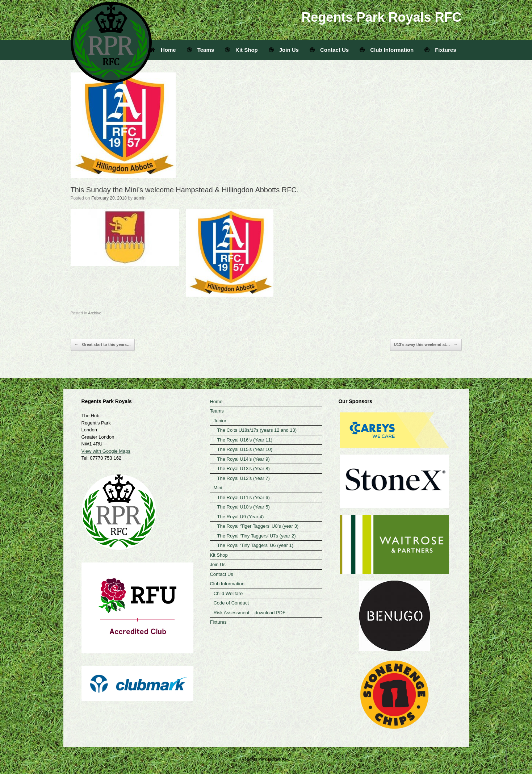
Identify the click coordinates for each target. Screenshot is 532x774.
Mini (218, 488)
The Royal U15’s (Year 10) (244, 449)
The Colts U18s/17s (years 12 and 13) (257, 430)
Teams (200, 50)
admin (140, 198)
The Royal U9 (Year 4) (240, 517)
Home (163, 50)
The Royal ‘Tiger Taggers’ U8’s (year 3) (258, 526)
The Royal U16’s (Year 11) (244, 440)
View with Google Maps (106, 451)
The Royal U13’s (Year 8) (243, 468)
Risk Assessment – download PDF (249, 613)
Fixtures (440, 50)
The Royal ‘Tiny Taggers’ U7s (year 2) (256, 536)
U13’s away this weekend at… (426, 345)
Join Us (284, 50)
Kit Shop (241, 50)
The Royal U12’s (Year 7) (243, 478)
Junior (220, 421)
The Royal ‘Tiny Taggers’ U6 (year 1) (255, 545)
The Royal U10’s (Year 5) (243, 507)
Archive (95, 313)
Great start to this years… (103, 345)
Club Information (387, 50)
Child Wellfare (228, 593)
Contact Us (329, 50)
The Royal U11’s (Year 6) (243, 497)
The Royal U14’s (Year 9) (243, 459)
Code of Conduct (231, 603)
